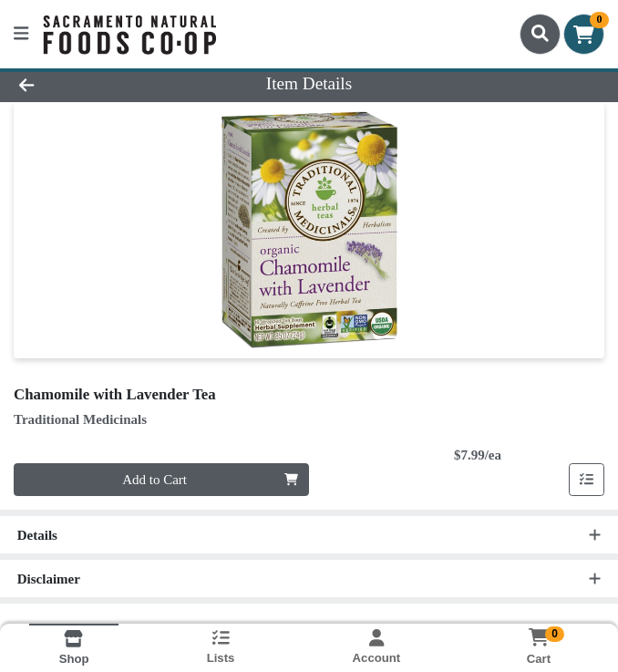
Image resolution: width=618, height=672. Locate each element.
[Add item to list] (587, 480)
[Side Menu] (21, 34)
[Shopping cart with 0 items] (584, 34)
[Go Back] (88, 84)
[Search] (540, 34)
